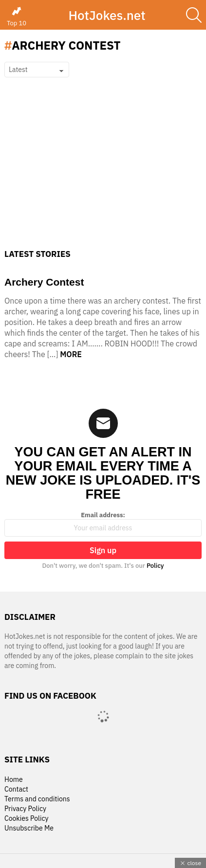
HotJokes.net (107, 15)
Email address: (103, 524)
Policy (155, 566)
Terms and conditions (37, 799)
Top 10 (17, 17)
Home (14, 780)
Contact (16, 789)
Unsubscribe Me (29, 828)
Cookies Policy (26, 819)
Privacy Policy (25, 809)
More (71, 354)
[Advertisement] (103, 175)
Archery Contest (44, 282)
